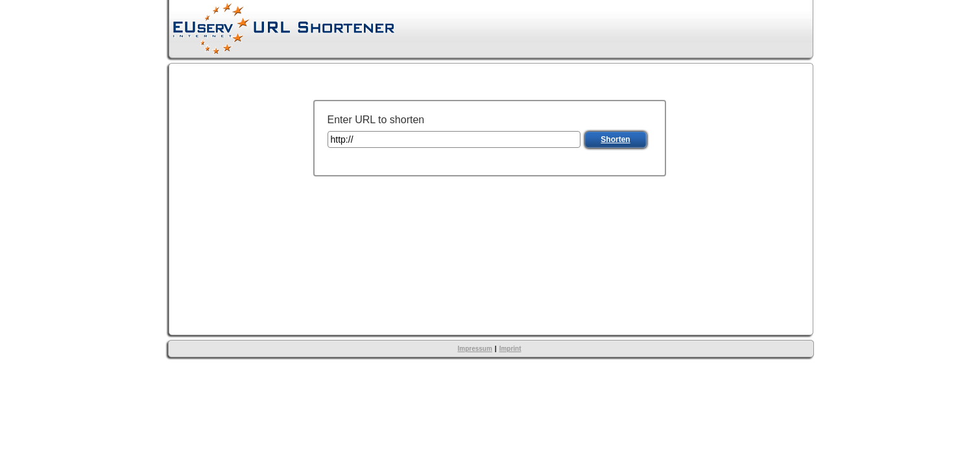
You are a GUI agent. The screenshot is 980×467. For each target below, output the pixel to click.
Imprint (510, 349)
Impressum (474, 349)
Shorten (615, 139)
